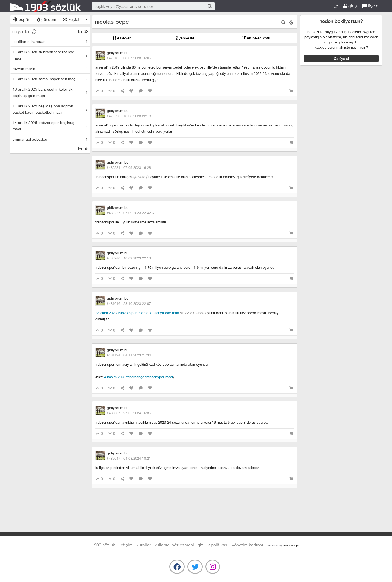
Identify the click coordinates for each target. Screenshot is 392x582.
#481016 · (129, 303)
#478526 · (129, 116)
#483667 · (129, 413)
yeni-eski (184, 38)
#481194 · (129, 355)
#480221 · (129, 167)
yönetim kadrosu (248, 545)
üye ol (371, 6)
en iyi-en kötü (256, 38)
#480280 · (129, 258)
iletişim (126, 545)
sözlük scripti (291, 545)
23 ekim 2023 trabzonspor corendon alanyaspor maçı (138, 313)
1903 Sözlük (45, 6)
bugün (22, 19)
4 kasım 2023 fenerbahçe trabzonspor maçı (138, 377)
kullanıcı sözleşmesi (174, 545)
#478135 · (129, 58)
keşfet (71, 19)
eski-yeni (123, 38)
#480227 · (130, 213)
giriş (350, 6)
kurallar (144, 545)
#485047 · (129, 458)
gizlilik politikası (213, 545)
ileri (83, 31)
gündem (47, 19)
